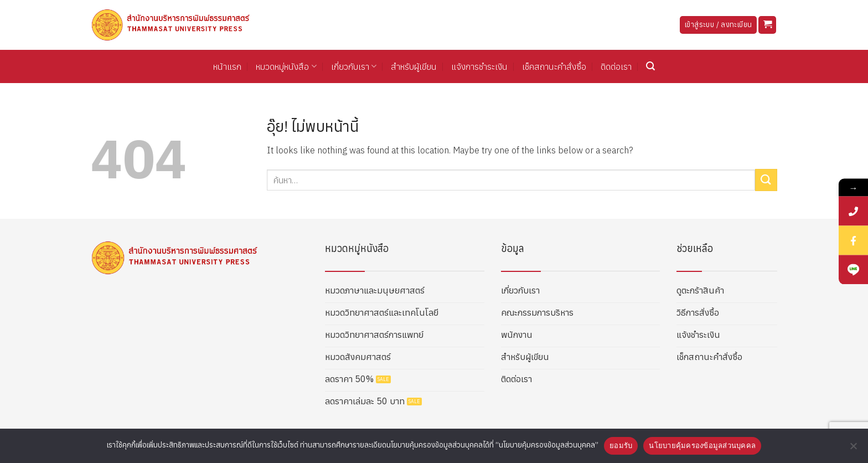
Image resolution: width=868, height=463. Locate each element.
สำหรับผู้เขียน (414, 66)
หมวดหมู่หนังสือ (286, 66)
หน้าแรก (227, 66)
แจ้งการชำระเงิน (479, 66)
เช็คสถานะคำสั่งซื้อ (554, 66)
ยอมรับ (621, 446)
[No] (853, 449)
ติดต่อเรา (616, 66)
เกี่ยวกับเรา (354, 66)
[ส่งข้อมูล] (766, 180)
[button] (767, 25)
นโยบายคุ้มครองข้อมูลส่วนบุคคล (702, 446)
